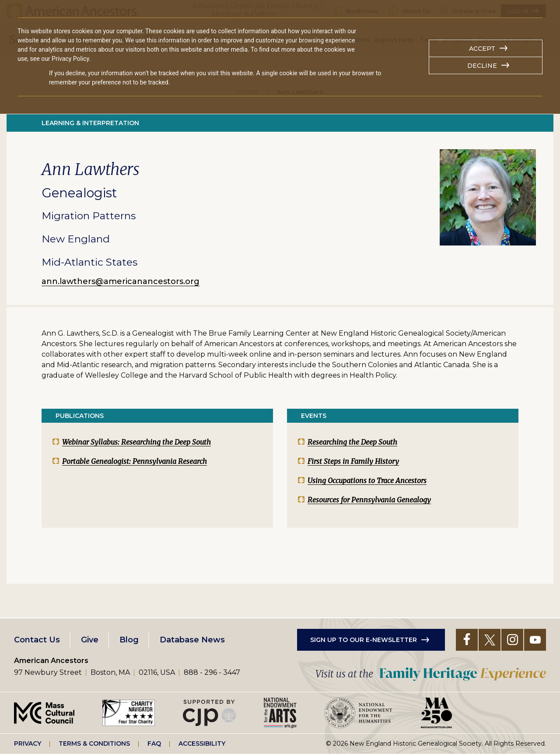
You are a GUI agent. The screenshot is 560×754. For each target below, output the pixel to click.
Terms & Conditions (94, 743)
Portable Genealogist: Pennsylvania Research (135, 461)
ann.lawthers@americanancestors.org (121, 281)
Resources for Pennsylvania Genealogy (369, 500)
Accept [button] (482, 49)
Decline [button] (482, 66)
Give (90, 640)
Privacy (28, 743)
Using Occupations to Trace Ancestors (367, 480)
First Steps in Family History (353, 461)
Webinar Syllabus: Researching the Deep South (136, 442)
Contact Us (37, 640)
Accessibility (202, 743)
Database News (192, 640)
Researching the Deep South (352, 442)
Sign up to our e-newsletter (364, 640)
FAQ (154, 743)
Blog (129, 640)
